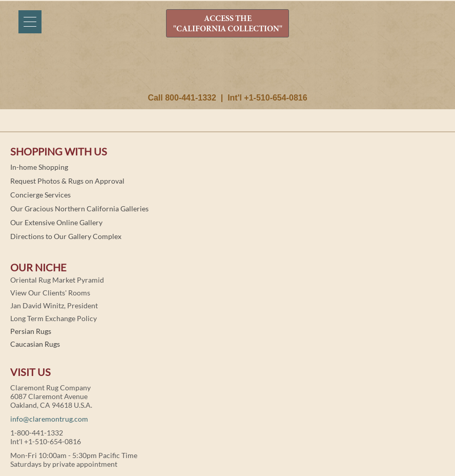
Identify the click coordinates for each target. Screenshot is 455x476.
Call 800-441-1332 (182, 98)
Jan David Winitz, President (54, 305)
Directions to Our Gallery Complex (66, 236)
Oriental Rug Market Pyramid (57, 280)
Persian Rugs (31, 331)
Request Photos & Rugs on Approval (67, 181)
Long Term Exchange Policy (54, 318)
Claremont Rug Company (228, 70)
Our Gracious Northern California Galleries (79, 209)
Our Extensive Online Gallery (56, 222)
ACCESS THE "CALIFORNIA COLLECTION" (228, 24)
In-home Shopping (39, 167)
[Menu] (30, 22)
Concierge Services (40, 195)
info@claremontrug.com (49, 419)
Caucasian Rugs (35, 344)
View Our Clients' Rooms (50, 293)
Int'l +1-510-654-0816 (267, 98)
